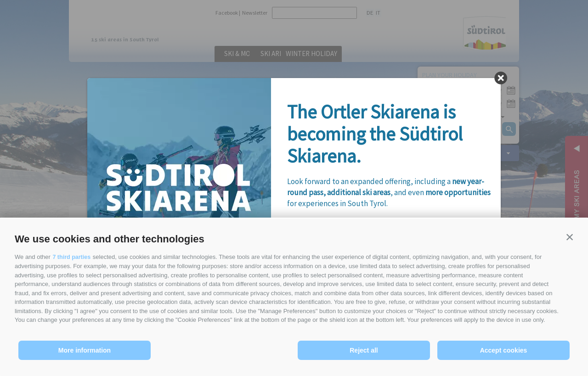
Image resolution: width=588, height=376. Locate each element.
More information (85, 350)
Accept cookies (504, 350)
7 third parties (72, 257)
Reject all (364, 350)
